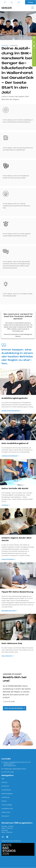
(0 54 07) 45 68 (12, 2)
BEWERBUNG (34, 57)
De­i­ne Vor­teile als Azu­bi (15, 489)
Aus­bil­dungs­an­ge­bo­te (15, 398)
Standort (5, 2)
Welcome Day (7, 656)
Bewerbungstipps (9, 611)
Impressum (5, 816)
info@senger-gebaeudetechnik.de (19, 2)
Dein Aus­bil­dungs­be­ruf (15, 443)
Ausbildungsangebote (11, 411)
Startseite (5, 45)
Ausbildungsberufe (10, 456)
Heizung (4, 782)
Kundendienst (6, 790)
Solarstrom (5, 786)
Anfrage (30, 2)
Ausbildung (14, 45)
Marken (4, 801)
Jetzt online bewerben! (14, 708)
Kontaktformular (7, 809)
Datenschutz (6, 812)
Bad (3, 779)
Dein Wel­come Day (12, 644)
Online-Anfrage (7, 805)
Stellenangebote (7, 794)
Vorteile (5, 505)
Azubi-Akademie (8, 559)
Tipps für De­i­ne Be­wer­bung (17, 592)
